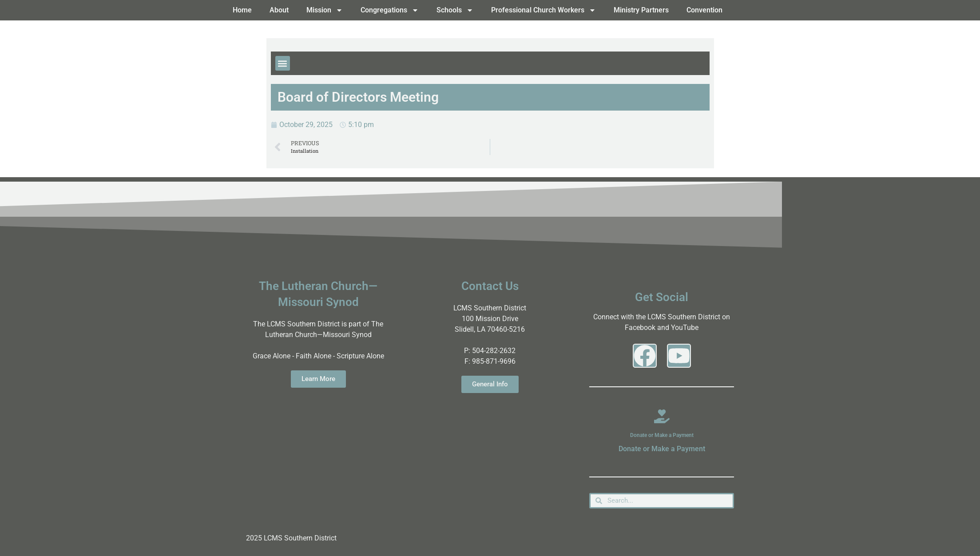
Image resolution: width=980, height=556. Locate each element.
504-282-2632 (494, 351)
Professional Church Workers (544, 10)
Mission (325, 10)
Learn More (318, 379)
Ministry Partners (641, 10)
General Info (490, 384)
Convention (704, 10)
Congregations (390, 10)
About (279, 10)
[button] (283, 63)
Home (242, 10)
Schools (455, 10)
